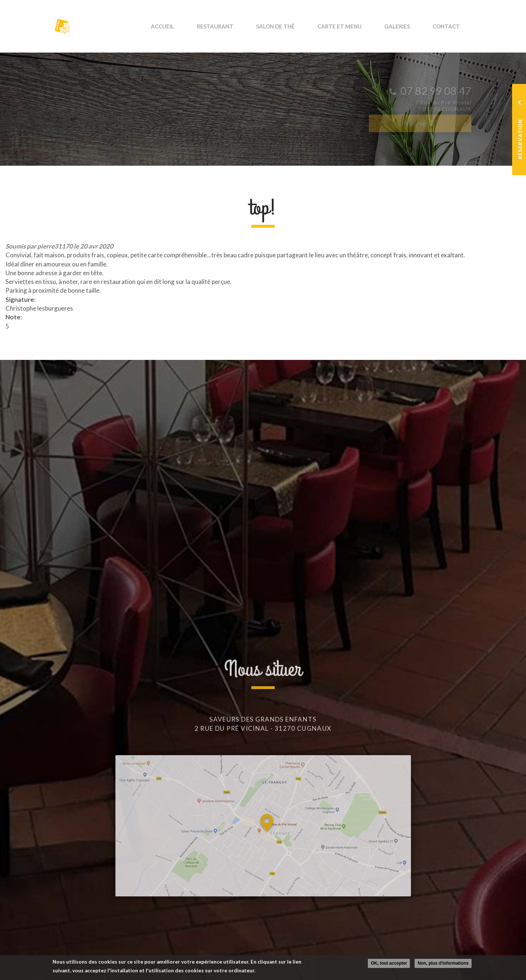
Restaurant (239, 26)
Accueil (192, 26)
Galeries (405, 26)
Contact (449, 26)
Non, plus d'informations (443, 964)
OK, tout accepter (389, 964)
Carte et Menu (353, 26)
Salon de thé (294, 26)
